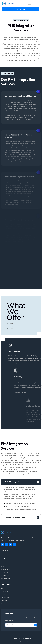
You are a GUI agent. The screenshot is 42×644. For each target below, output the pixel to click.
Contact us (4, 604)
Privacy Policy (18, 641)
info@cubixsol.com (7, 553)
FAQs (26, 641)
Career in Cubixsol (6, 598)
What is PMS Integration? (13, 482)
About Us (3, 588)
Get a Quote (4, 601)
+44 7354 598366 (6, 578)
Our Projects (4, 595)
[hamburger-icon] (30, 3)
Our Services (4, 592)
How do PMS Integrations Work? (15, 517)
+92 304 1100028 (5, 566)
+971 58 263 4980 (6, 572)
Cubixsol (3, 563)
